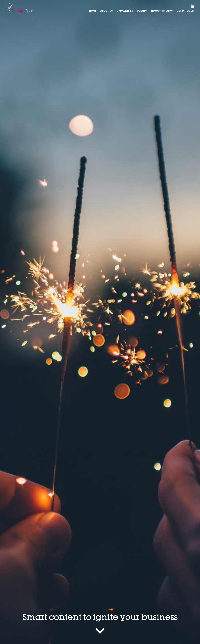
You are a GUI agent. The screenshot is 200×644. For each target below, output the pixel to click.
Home (93, 11)
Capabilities (125, 11)
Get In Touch (185, 11)
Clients (142, 11)
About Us (107, 11)
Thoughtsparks (162, 11)
